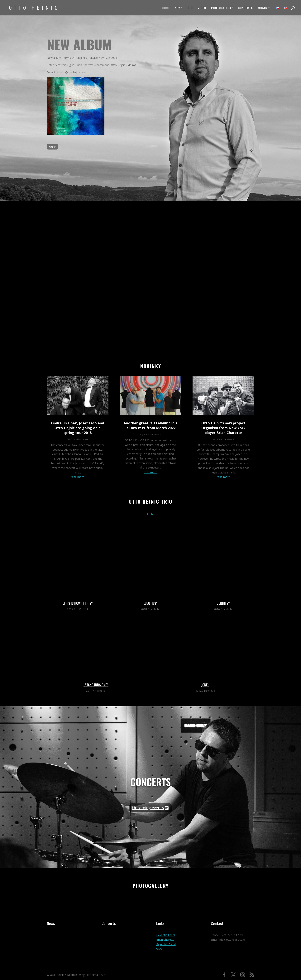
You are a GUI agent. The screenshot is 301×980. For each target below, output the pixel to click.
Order (52, 147)
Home (166, 8)
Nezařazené (83, 439)
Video (202, 8)
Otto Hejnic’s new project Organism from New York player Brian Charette (223, 428)
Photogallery (222, 8)
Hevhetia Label (165, 935)
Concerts (246, 8)
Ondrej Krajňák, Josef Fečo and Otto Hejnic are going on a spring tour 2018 (78, 428)
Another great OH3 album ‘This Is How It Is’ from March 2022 (150, 425)
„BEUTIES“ (150, 603)
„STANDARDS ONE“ (96, 685)
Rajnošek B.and (166, 944)
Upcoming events (148, 808)
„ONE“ (205, 685)
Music (263, 8)
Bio (190, 8)
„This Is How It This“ (78, 603)
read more (78, 477)
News (179, 8)
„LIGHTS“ (223, 603)
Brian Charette (165, 940)
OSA (159, 949)
